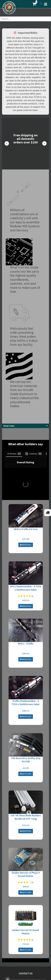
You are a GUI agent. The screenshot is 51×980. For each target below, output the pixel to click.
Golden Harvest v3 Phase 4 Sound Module (26, 766)
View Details (26, 437)
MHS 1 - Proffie (26, 536)
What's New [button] (9, 374)
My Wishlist (26, 932)
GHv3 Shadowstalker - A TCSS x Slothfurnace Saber (26, 480)
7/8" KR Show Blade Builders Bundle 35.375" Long (26, 709)
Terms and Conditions (26, 906)
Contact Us (26, 936)
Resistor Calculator (26, 911)
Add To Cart (26, 666)
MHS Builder (26, 952)
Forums (26, 948)
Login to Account (26, 923)
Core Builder (26, 957)
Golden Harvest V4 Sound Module (26, 824)
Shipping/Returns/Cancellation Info (26, 898)
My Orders (26, 927)
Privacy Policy (26, 902)
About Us (26, 893)
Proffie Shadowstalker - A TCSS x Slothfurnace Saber (26, 594)
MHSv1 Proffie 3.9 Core (26, 421)
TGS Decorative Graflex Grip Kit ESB (26, 652)
